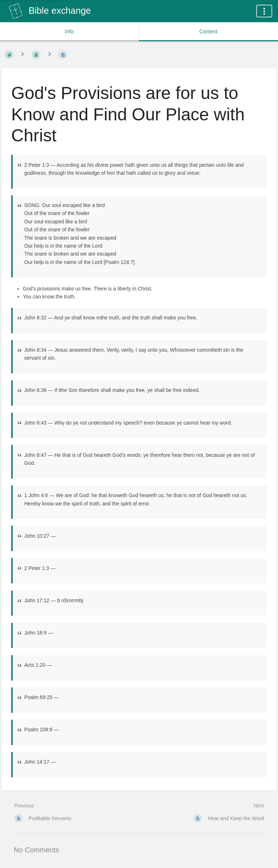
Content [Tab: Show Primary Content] (208, 31)
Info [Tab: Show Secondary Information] (69, 31)
